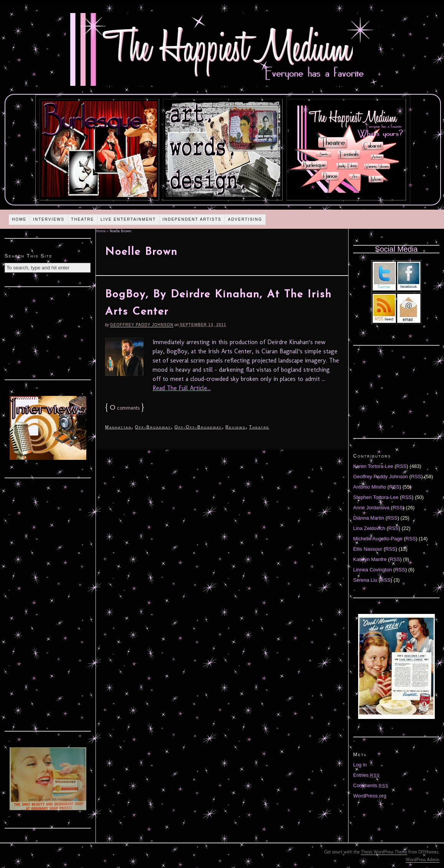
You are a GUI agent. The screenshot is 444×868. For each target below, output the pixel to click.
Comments (371, 785)
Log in (360, 765)
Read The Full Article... (182, 388)
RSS (402, 466)
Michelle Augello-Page (378, 539)
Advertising (245, 219)
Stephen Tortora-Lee (376, 497)
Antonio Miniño (370, 487)
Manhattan (118, 427)
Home (19, 219)
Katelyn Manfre (370, 559)
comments (125, 408)
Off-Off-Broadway (198, 427)
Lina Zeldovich (369, 528)
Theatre (82, 219)
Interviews (49, 219)
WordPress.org (370, 796)
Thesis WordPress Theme (384, 852)
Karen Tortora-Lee (373, 466)
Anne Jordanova (371, 508)
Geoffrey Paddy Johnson (142, 325)
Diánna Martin (369, 518)
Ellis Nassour (368, 549)
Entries (367, 775)
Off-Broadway (153, 427)
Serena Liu (365, 580)
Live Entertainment (128, 219)
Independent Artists (192, 219)
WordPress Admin (423, 860)
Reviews (236, 427)
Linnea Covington (372, 570)
